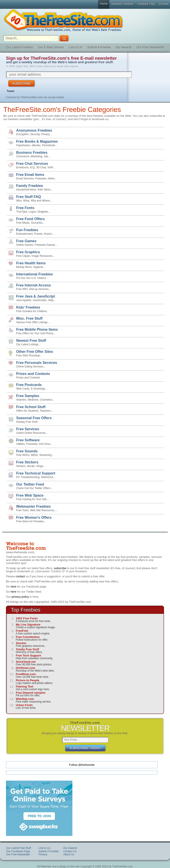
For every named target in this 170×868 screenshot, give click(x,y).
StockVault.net (26, 662)
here (14, 587)
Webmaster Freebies (33, 506)
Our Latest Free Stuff (19, 848)
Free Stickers (27, 462)
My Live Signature (28, 625)
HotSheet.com (25, 668)
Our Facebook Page (18, 851)
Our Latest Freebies (20, 47)
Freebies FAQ (146, 3)
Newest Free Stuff (31, 341)
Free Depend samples (31, 693)
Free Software (28, 440)
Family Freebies (30, 186)
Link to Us (76, 47)
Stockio (21, 643)
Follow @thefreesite (82, 765)
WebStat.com (25, 699)
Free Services (28, 429)
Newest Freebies (122, 3)
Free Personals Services (37, 363)
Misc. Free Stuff (29, 318)
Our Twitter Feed (30, 484)
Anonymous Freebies (34, 130)
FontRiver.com (26, 674)
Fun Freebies (27, 230)
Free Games (26, 241)
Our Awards (124, 47)
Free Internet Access (34, 285)
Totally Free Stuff (27, 649)
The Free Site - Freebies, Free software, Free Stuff (85, 20)
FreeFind (22, 631)
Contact (163, 3)
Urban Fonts (24, 705)
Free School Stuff (31, 407)
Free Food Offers (30, 219)
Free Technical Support (36, 473)
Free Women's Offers (34, 518)
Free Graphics (28, 252)
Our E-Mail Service (51, 47)
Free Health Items (31, 263)
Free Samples (28, 396)
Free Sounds (27, 451)
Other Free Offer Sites (35, 352)
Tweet (11, 91)
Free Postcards (29, 385)
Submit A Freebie (99, 47)
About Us (69, 855)
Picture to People (27, 680)
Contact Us (70, 851)
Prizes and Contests (33, 374)
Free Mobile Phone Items (37, 329)
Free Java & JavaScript (36, 296)
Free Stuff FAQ (29, 197)
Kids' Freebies (28, 307)
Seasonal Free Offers (34, 418)
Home (104, 3)
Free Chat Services (32, 164)
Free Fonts (25, 208)
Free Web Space (30, 495)
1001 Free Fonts (27, 618)
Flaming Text (24, 687)
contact (20, 576)
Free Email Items (30, 175)
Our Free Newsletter (151, 47)
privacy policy (20, 597)
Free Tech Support (28, 656)
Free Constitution (28, 637)
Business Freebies (32, 153)
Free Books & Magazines (37, 141)
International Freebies (35, 274)
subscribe (60, 568)
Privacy (43, 855)
